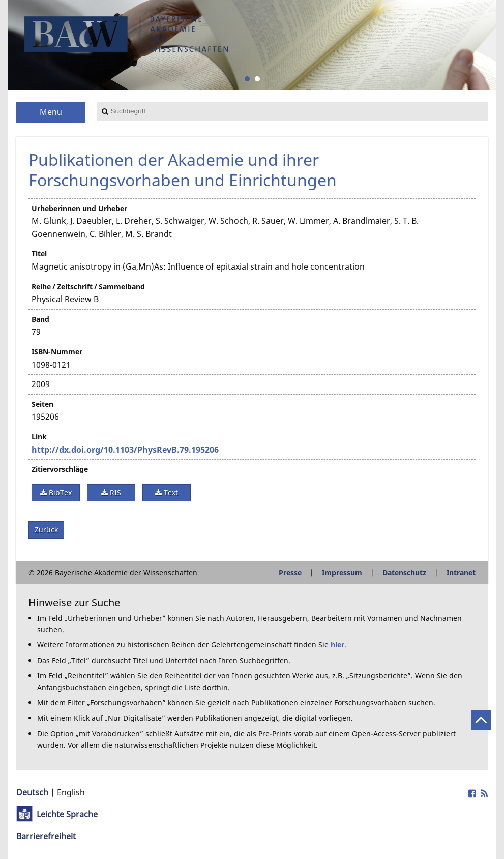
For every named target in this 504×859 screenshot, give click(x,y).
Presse (290, 572)
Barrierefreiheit (46, 836)
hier (337, 645)
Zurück (46, 530)
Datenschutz (404, 572)
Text (170, 493)
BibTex (59, 493)
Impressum (342, 572)
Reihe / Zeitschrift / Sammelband (88, 287)
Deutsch (32, 792)
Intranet (461, 572)
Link (39, 437)
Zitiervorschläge (60, 469)
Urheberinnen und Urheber (79, 208)
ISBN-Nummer (57, 352)
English (71, 792)
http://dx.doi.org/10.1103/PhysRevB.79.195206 (125, 450)
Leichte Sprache (67, 814)
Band (40, 319)
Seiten (42, 404)
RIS (114, 493)
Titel (39, 254)
